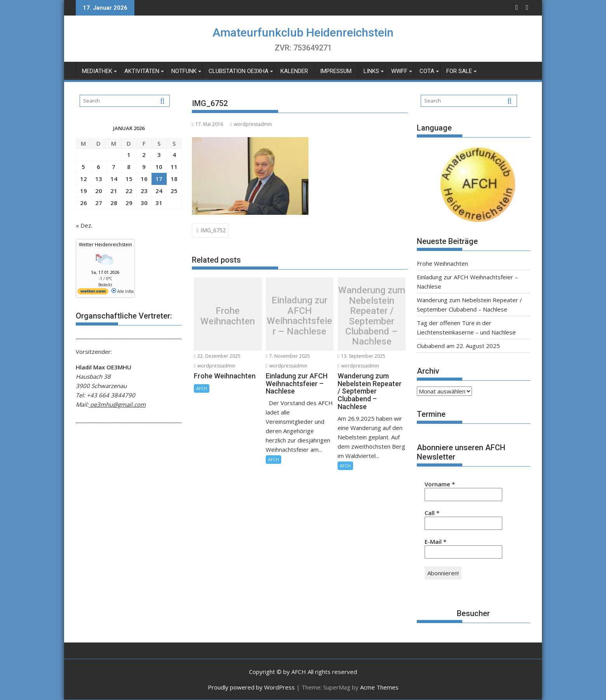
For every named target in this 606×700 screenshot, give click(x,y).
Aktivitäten (142, 71)
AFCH (202, 388)
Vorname (440, 484)
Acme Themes (379, 687)
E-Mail (435, 542)
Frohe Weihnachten (228, 316)
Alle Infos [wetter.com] (123, 291)
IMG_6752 (213, 230)
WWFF (399, 71)
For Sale (459, 71)
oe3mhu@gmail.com (117, 404)
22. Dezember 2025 (217, 356)
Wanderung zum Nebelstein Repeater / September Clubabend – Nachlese (372, 316)
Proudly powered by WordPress (251, 687)
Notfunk (184, 71)
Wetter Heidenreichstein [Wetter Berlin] (105, 245)
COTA (427, 71)
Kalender (294, 71)
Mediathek (97, 71)
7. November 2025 (288, 356)
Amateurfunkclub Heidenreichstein (303, 32)
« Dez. (84, 225)
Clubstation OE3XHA (239, 71)
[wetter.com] (93, 293)
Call (432, 513)
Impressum (336, 71)
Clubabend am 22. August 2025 (458, 346)
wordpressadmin (251, 124)
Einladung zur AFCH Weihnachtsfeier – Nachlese (300, 316)
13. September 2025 (361, 356)
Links (371, 71)
